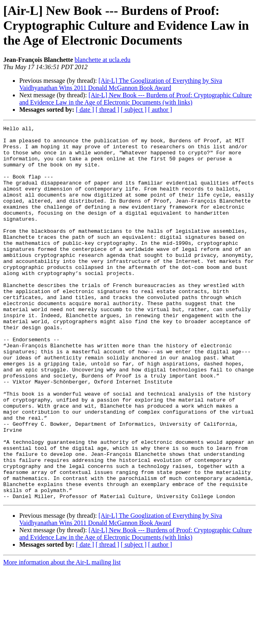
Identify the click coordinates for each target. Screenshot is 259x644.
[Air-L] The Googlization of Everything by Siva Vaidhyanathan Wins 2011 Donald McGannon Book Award (121, 84)
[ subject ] (134, 110)
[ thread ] (107, 110)
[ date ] (85, 110)
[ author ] (160, 110)
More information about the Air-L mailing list (62, 637)
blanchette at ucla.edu (103, 60)
